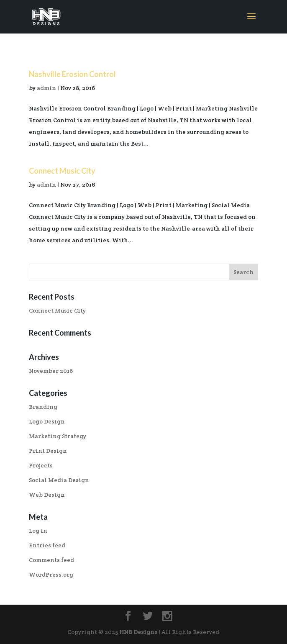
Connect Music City (62, 171)
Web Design (47, 495)
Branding (43, 407)
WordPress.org (51, 575)
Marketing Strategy (58, 436)
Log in (38, 531)
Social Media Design (59, 480)
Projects (41, 465)
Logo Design (47, 421)
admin (46, 88)
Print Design (48, 451)
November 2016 (51, 371)
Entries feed (47, 545)
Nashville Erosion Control (72, 74)
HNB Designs (138, 632)
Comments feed (51, 560)
